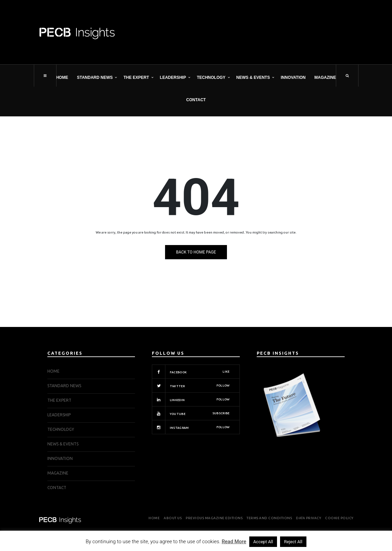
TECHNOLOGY (211, 78)
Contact (196, 100)
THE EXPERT (136, 78)
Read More (234, 542)
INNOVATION (293, 78)
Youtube (191, 413)
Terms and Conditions (269, 518)
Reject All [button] (293, 542)
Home (62, 78)
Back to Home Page (196, 252)
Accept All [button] (263, 542)
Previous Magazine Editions (214, 518)
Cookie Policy (339, 518)
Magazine (325, 78)
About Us (173, 518)
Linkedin (191, 399)
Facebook (191, 372)
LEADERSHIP (173, 78)
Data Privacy (308, 518)
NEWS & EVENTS (253, 78)
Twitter (191, 385)
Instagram (191, 427)
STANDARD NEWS (95, 78)
